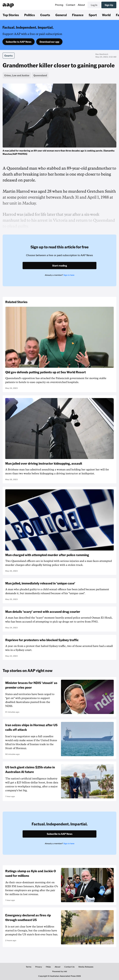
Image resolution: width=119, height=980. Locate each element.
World (106, 15)
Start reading (60, 266)
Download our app (49, 42)
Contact (71, 5)
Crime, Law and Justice (17, 75)
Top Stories (11, 15)
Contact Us (69, 967)
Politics (30, 15)
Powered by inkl (60, 971)
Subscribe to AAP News (19, 42)
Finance (78, 15)
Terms (29, 967)
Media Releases (86, 967)
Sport (93, 15)
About (81, 5)
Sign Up (109, 5)
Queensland (40, 75)
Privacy (39, 967)
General (61, 15)
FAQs (48, 967)
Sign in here (69, 275)
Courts (45, 15)
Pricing (59, 5)
